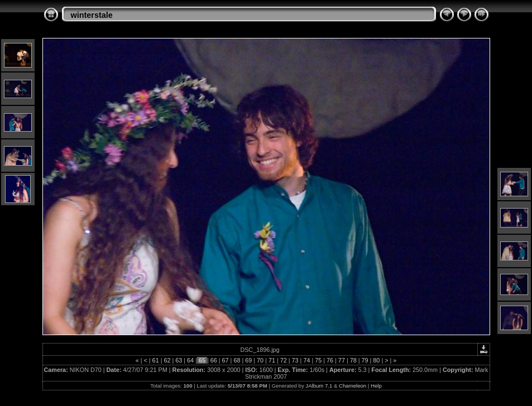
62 (167, 360)
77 (342, 360)
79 (365, 360)
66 (214, 360)
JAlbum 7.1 (319, 386)
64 (190, 360)
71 (272, 360)
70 (260, 360)
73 (295, 360)
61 (156, 360)
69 (248, 360)
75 (318, 360)
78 (353, 360)
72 (284, 360)
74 (306, 360)
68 (237, 360)
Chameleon (353, 386)
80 (376, 360)
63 (179, 360)
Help (376, 386)
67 (226, 360)
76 (330, 360)
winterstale (92, 15)
